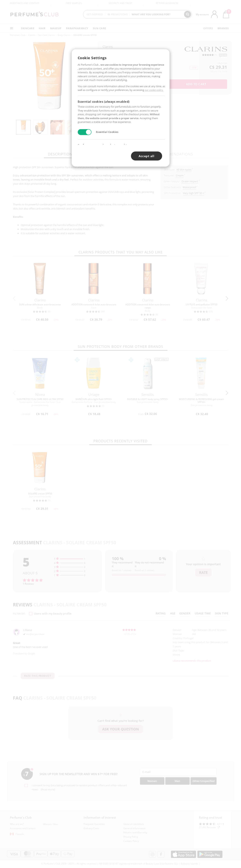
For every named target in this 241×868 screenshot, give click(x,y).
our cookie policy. (154, 90)
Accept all (146, 156)
